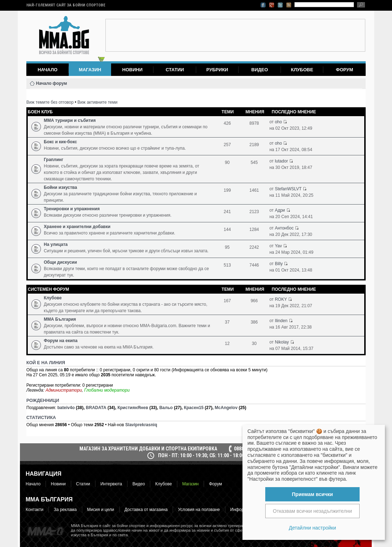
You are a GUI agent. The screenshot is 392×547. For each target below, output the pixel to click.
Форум (344, 70)
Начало (48, 70)
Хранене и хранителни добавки (77, 227)
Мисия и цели (101, 510)
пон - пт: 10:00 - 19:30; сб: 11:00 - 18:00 (201, 455)
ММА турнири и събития (70, 120)
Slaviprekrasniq (141, 425)
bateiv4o (66, 408)
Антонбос (284, 228)
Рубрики (217, 70)
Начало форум (51, 83)
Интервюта (111, 484)
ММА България (60, 319)
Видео (260, 70)
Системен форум (48, 289)
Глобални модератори (107, 390)
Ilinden (281, 321)
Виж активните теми (98, 102)
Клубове (302, 70)
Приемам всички (312, 494)
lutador (281, 161)
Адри (280, 210)
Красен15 (194, 408)
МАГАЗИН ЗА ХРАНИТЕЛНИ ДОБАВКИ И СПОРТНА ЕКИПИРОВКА (148, 449)
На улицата (56, 244)
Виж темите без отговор (50, 102)
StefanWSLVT (288, 189)
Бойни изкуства (60, 187)
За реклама (65, 510)
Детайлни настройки (312, 528)
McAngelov (226, 408)
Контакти (35, 510)
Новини (132, 70)
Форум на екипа (61, 341)
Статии (175, 70)
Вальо (166, 408)
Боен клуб (40, 112)
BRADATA (96, 408)
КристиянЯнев (133, 408)
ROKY (281, 299)
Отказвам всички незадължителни (312, 511)
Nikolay (282, 342)
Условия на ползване (199, 510)
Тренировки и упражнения (72, 209)
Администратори (64, 390)
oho (278, 122)
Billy (279, 264)
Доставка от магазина (146, 510)
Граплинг (54, 160)
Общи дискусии (60, 262)
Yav (278, 246)
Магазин (190, 484)
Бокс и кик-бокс (60, 142)
